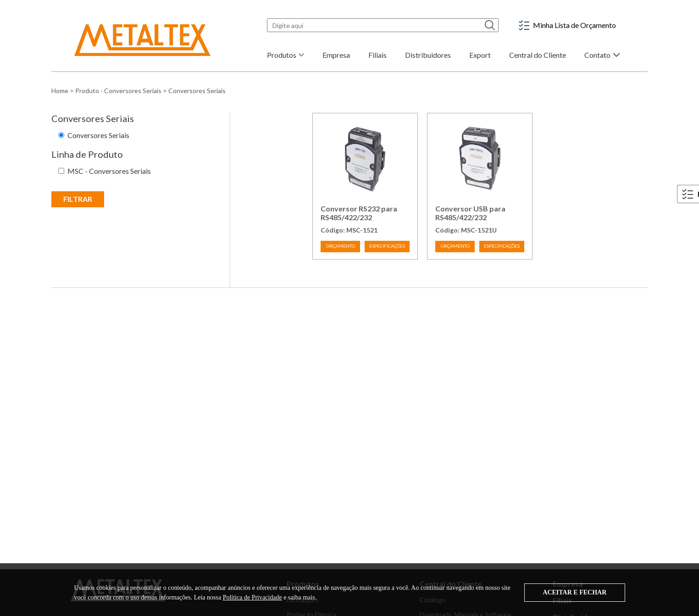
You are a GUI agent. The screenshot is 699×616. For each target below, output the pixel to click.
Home (60, 91)
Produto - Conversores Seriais (118, 91)
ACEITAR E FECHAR (574, 592)
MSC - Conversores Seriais (109, 171)
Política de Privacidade (252, 597)
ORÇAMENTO (341, 246)
